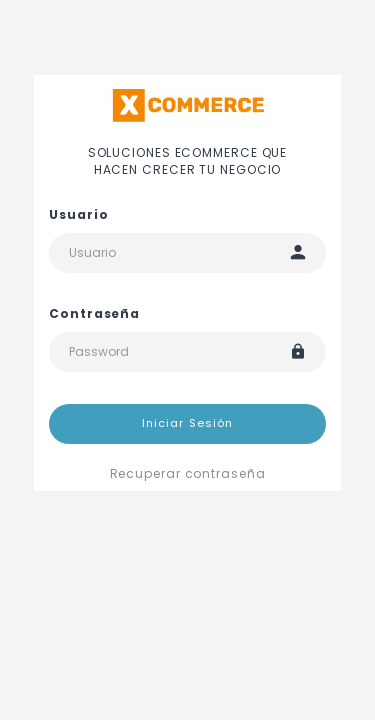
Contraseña (94, 313)
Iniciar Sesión (187, 423)
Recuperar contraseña (188, 473)
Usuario (78, 214)
